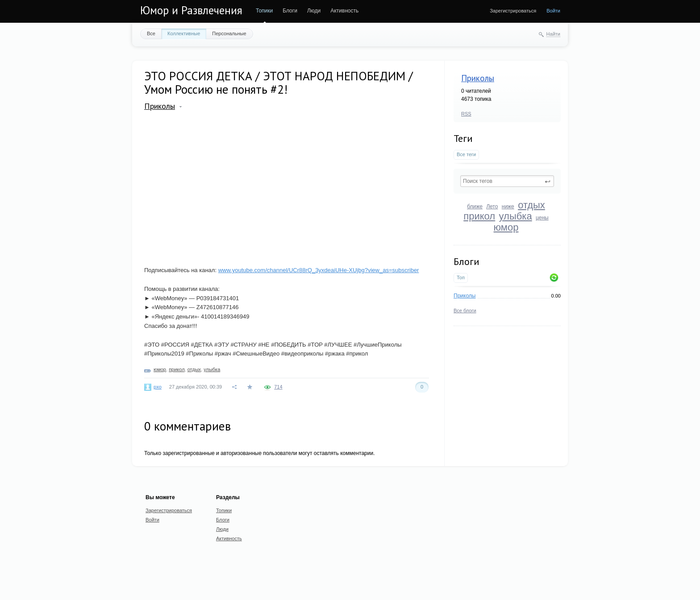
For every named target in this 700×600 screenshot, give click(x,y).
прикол (479, 216)
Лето (492, 207)
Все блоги (465, 310)
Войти (553, 11)
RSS (466, 114)
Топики (264, 11)
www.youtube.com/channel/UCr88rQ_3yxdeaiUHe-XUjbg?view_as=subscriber (319, 270)
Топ (461, 277)
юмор (506, 227)
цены (542, 218)
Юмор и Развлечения (191, 10)
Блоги (290, 11)
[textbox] (507, 181)
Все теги (466, 154)
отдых (531, 205)
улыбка (516, 216)
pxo (158, 387)
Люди (314, 11)
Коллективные (184, 33)
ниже (508, 207)
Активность (344, 11)
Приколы (478, 78)
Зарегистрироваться (513, 11)
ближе (475, 207)
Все (151, 33)
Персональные (229, 33)
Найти (553, 34)
